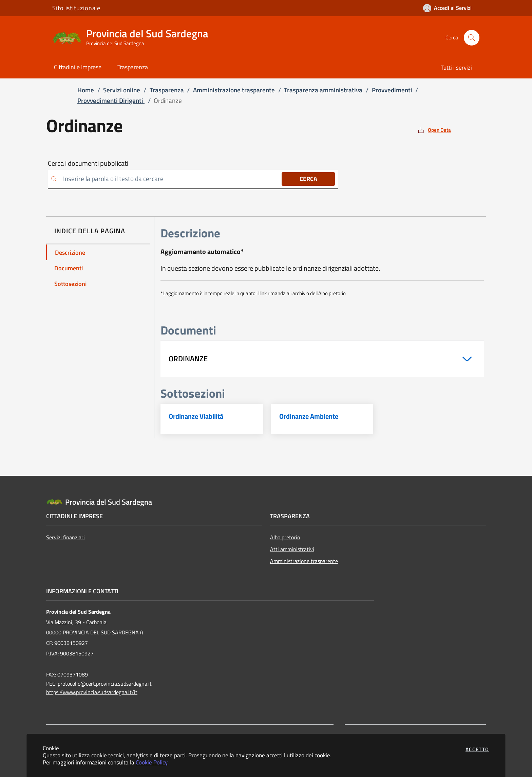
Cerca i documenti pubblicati (88, 163)
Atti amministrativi (292, 549)
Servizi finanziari (65, 537)
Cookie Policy (152, 762)
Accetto (477, 749)
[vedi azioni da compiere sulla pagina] (434, 130)
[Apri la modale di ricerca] (472, 38)
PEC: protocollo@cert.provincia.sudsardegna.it (99, 684)
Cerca (308, 179)
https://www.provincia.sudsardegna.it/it (92, 692)
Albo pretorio (285, 537)
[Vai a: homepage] (134, 38)
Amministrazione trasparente (304, 561)
